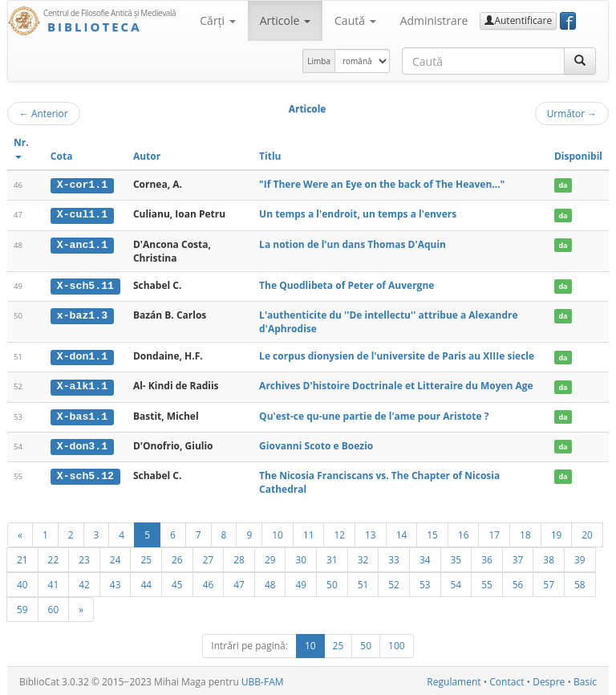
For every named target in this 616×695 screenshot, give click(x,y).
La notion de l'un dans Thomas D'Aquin (353, 244)
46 (209, 583)
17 (494, 533)
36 (487, 558)
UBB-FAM (263, 680)
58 (580, 583)
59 (22, 608)
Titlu (270, 156)
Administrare (434, 20)
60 (54, 608)
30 (301, 558)
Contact (507, 680)
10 (278, 533)
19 (557, 533)
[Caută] (580, 61)
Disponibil (578, 156)
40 (22, 583)
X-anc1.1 (82, 244)
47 (239, 583)
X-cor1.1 (82, 185)
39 (580, 558)
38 (549, 558)
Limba (319, 61)
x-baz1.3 (82, 315)
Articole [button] (285, 20)
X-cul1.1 (82, 214)
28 (239, 558)
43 (115, 583)
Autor (147, 156)
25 (146, 558)
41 (54, 583)
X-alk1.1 (82, 385)
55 (487, 583)
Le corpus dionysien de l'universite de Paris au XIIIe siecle (397, 355)
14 (402, 533)
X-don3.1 (82, 445)
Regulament (454, 680)
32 (363, 558)
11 (309, 533)
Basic (585, 680)
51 (363, 583)
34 (425, 558)
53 (425, 583)
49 (301, 583)
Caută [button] (355, 20)
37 (518, 558)
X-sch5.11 (85, 285)
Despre (549, 680)
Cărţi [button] (217, 20)
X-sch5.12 (85, 473)
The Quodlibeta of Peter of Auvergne (346, 285)
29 (270, 558)
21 (22, 558)
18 (525, 533)
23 (84, 558)
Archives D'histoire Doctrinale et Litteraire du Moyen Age (396, 385)
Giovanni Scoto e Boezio (316, 444)
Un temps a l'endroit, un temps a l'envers (358, 214)
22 (54, 558)
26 (177, 558)
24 (115, 558)
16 (464, 533)
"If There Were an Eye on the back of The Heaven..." (382, 184)
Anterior (44, 113)
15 (432, 533)
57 (549, 583)
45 (177, 583)
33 (394, 558)
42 (84, 583)
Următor (572, 113)
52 (394, 583)
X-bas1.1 (82, 415)
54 (456, 583)
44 (146, 583)
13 (371, 533)
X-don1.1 (82, 356)
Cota (62, 156)
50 (332, 583)
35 (456, 558)
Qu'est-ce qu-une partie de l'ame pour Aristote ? (374, 415)
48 (270, 583)
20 (587, 533)
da (563, 185)
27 (209, 558)
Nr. (21, 147)
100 (397, 644)
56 (518, 583)
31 (332, 558)
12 (339, 533)
